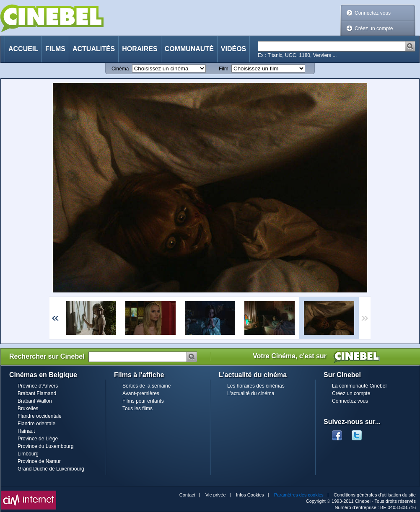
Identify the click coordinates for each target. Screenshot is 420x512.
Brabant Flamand (37, 393)
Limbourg (28, 454)
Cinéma (120, 69)
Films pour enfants (143, 401)
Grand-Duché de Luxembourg (51, 469)
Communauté (189, 49)
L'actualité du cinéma (251, 393)
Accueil (23, 49)
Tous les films (137, 409)
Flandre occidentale (40, 416)
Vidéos (233, 49)
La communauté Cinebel (359, 386)
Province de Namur (39, 461)
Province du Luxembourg (45, 446)
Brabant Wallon (35, 401)
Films (55, 49)
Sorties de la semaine (146, 386)
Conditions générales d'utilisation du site (375, 495)
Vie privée (216, 495)
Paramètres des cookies (299, 495)
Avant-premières (141, 393)
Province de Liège (38, 439)
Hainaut (26, 431)
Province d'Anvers (38, 386)
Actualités (94, 49)
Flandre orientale (36, 424)
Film (224, 69)
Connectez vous (373, 13)
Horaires (140, 49)
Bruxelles (28, 409)
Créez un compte (374, 28)
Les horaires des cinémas (256, 386)
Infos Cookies (250, 495)
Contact (187, 495)
